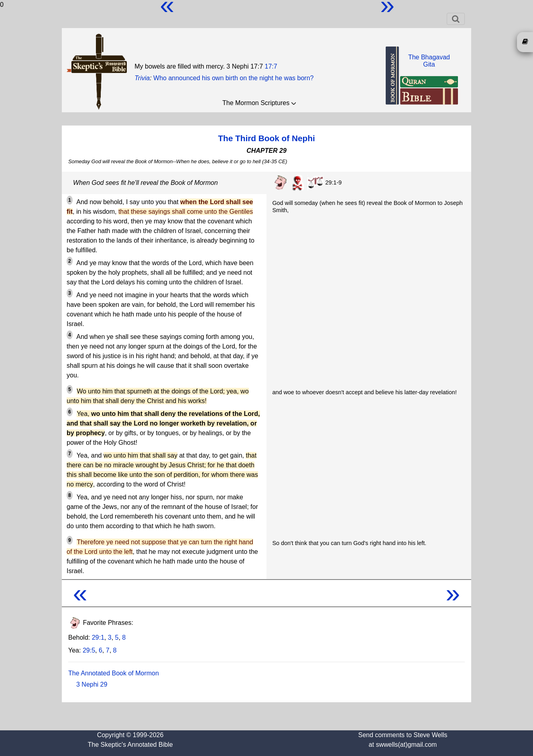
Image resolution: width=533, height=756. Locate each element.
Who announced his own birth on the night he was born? (233, 78)
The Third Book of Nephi (266, 138)
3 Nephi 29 (92, 684)
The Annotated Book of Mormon (114, 673)
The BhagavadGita (429, 61)
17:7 (271, 66)
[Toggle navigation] (456, 19)
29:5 (89, 650)
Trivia (142, 78)
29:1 (98, 637)
